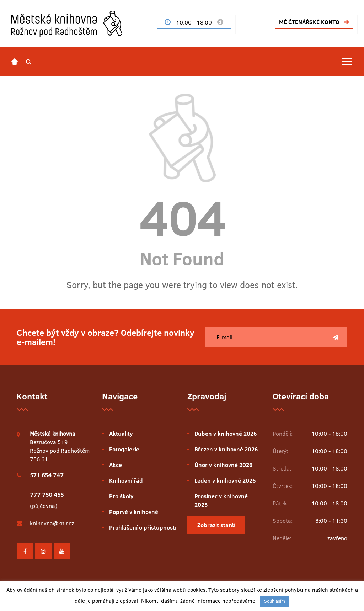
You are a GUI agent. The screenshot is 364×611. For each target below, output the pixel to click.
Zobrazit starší (216, 525)
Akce (116, 465)
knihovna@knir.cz (52, 523)
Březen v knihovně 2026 (226, 449)
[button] (29, 62)
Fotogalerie (124, 449)
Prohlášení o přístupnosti (143, 527)
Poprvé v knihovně (134, 512)
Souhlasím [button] (275, 601)
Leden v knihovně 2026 (225, 480)
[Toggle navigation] (347, 62)
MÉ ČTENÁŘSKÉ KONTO (309, 22)
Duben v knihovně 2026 (226, 434)
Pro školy (121, 496)
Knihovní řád (126, 480)
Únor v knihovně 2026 (223, 465)
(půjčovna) (47, 500)
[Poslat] (336, 337)
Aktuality (121, 434)
